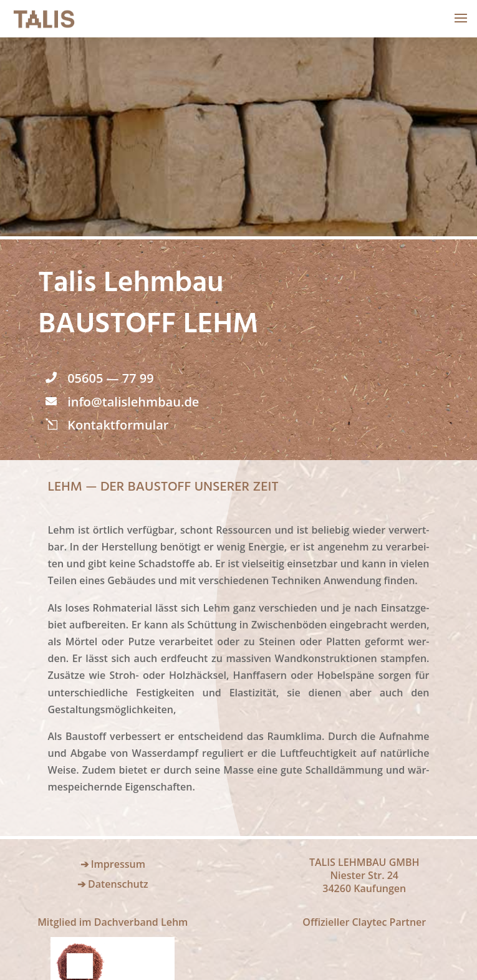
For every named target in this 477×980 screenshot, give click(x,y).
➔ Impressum (113, 864)
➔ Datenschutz (113, 884)
